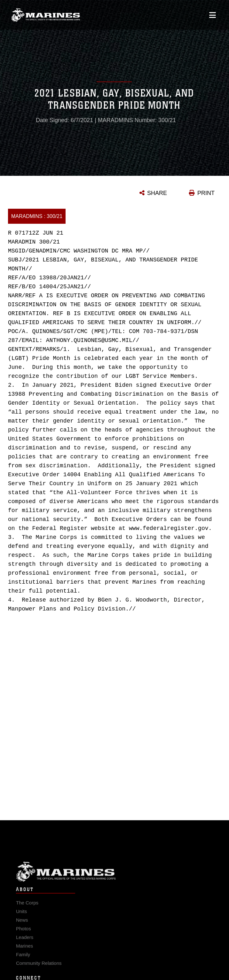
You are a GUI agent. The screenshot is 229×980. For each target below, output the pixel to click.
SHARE (157, 193)
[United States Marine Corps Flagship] (46, 14)
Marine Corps (114, 878)
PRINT (206, 193)
